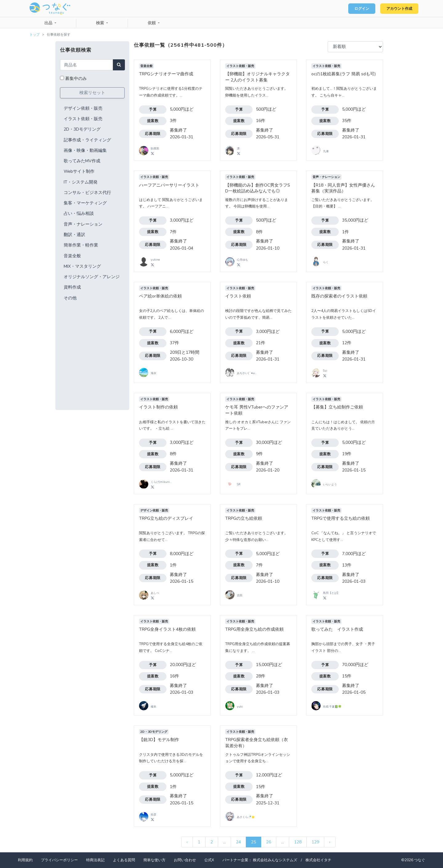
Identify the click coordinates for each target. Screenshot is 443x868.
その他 (70, 298)
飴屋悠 (155, 148)
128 (298, 842)
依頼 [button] (152, 23)
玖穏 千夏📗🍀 (332, 707)
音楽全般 (72, 256)
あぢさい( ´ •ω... (247, 373)
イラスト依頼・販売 (83, 119)
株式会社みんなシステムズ (275, 860)
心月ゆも (242, 260)
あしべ (155, 593)
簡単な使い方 (154, 860)
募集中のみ (76, 79)
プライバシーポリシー (59, 860)
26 (269, 842)
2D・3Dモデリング (82, 129)
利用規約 (25, 860)
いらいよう (330, 484)
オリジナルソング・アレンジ (92, 277)
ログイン (356, 9)
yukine (155, 260)
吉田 (240, 595)
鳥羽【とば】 (331, 593)
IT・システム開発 (81, 182)
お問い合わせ (185, 860)
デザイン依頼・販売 (83, 108)
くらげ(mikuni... (161, 482)
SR (239, 484)
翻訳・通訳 (74, 235)
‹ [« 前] (187, 842)
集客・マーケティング (85, 203)
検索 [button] (101, 23)
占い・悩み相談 (79, 213)
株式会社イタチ (318, 860)
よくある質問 (124, 860)
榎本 (154, 707)
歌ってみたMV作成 (82, 161)
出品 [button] (49, 23)
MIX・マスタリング (82, 266)
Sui (325, 371)
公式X (209, 860)
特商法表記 (95, 860)
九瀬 (326, 151)
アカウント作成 (397, 9)
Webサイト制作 (79, 171)
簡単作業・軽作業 (81, 245)
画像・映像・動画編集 (85, 150)
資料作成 (72, 287)
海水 (154, 373)
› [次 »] (330, 842)
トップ (35, 35)
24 (238, 842)
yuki (240, 707)
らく (326, 262)
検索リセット (92, 93)
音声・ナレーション (83, 224)
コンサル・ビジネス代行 (87, 193)
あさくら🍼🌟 (246, 817)
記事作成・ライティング (87, 140)
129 (315, 842)
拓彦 (154, 815)
